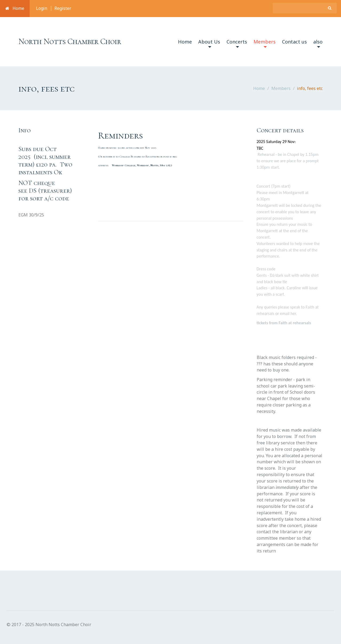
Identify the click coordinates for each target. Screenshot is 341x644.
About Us (209, 43)
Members (265, 43)
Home (15, 8)
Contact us (294, 42)
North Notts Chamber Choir (70, 42)
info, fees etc (310, 88)
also (318, 43)
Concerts (237, 43)
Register (63, 8)
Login (42, 8)
